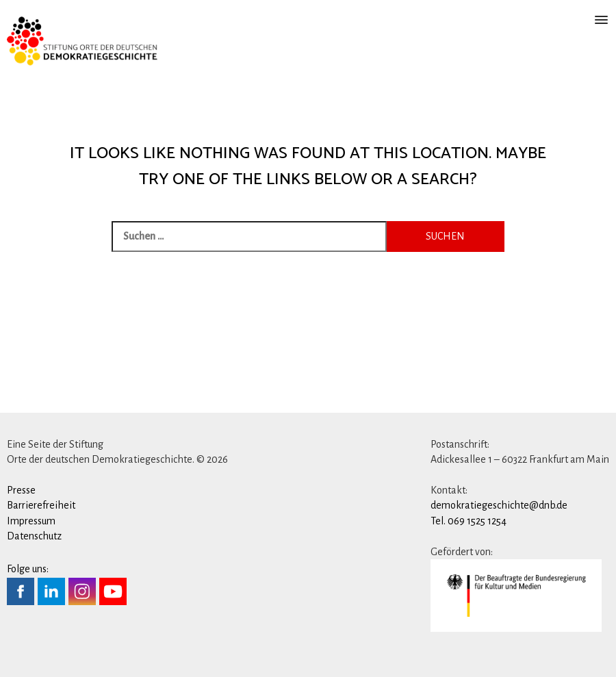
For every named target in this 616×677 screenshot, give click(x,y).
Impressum (31, 521)
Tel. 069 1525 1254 (469, 521)
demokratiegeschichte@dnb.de (499, 505)
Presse (21, 490)
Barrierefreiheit (41, 505)
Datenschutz (34, 536)
